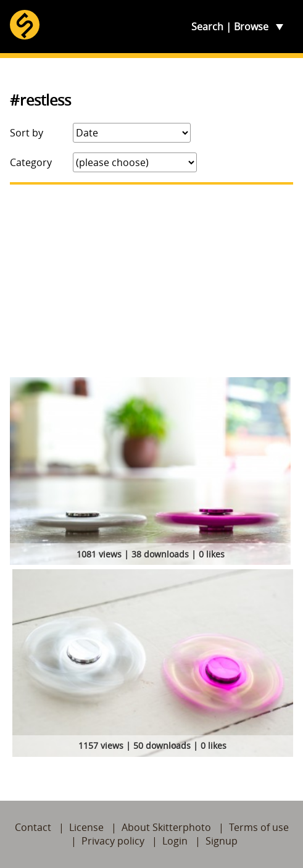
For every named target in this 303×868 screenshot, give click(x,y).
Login (175, 841)
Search (207, 27)
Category (31, 162)
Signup (222, 841)
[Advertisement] (151, 281)
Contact (33, 827)
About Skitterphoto (166, 827)
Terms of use (259, 827)
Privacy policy (113, 841)
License (86, 827)
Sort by (27, 133)
